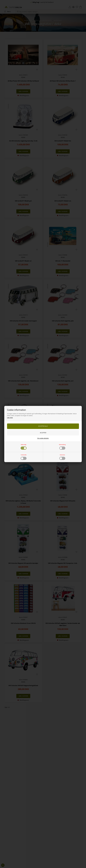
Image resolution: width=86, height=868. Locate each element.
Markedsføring (62, 447)
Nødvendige (24, 447)
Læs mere (10, 418)
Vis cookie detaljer (43, 438)
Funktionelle (24, 457)
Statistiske (62, 457)
